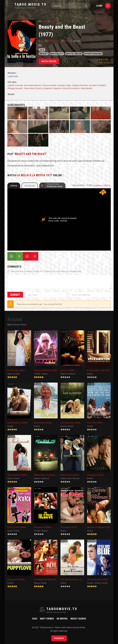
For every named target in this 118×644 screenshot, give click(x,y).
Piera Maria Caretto (33, 88)
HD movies (62, 619)
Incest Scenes (78, 619)
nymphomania (93, 54)
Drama (45, 21)
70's (42, 50)
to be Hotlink (55, 185)
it (42, 41)
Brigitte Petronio (80, 85)
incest (44, 54)
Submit (15, 295)
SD (66, 41)
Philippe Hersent (15, 88)
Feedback (59, 638)
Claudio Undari (64, 85)
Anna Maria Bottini (33, 85)
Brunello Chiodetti (98, 85)
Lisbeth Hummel (15, 85)
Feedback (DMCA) (102, 185)
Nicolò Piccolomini (71, 88)
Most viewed (47, 619)
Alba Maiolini (87, 88)
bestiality (57, 54)
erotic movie (74, 54)
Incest (53, 21)
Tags (35, 619)
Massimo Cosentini (53, 88)
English (54, 41)
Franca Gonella (49, 85)
